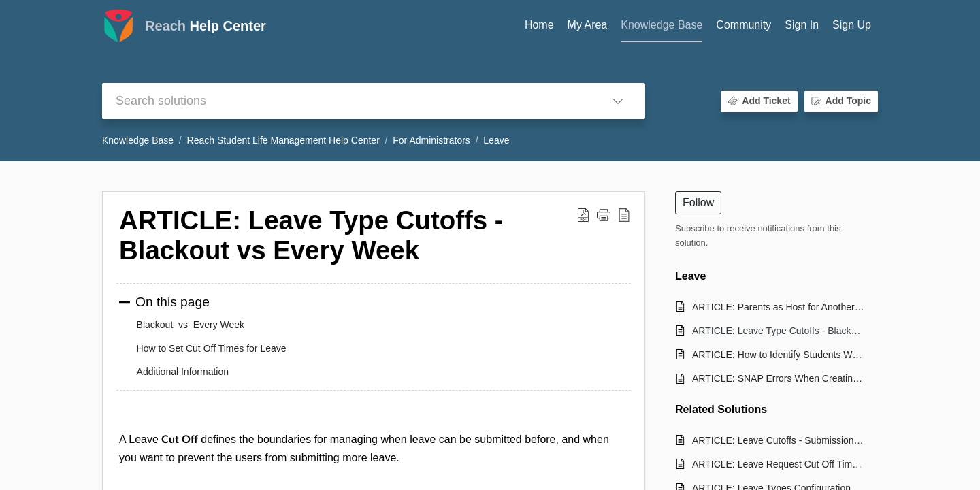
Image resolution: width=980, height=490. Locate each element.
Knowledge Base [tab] (661, 25)
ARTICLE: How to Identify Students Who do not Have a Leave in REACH (778, 355)
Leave (496, 140)
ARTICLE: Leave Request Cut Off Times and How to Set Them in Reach (778, 464)
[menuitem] (802, 26)
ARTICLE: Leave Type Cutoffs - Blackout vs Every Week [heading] (311, 235)
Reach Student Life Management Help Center (283, 140)
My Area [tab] (588, 25)
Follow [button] (698, 202)
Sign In (802, 25)
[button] (618, 101)
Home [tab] (539, 25)
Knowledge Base (138, 140)
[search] (346, 101)
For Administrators (431, 140)
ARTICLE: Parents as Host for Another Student (778, 307)
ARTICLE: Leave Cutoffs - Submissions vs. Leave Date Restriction (778, 440)
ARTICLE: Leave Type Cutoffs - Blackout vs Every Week (778, 331)
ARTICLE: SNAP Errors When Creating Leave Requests (778, 378)
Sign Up (852, 25)
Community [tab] (744, 25)
